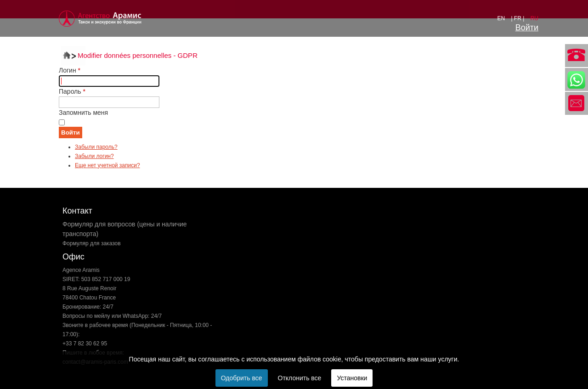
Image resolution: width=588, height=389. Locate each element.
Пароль (72, 91)
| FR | (518, 18)
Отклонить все (300, 378)
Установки (352, 378)
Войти (71, 132)
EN (502, 18)
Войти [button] (527, 28)
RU (534, 18)
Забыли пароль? (96, 147)
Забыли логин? (94, 156)
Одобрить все (242, 378)
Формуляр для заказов (92, 243)
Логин (70, 70)
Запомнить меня (83, 113)
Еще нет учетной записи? (107, 165)
